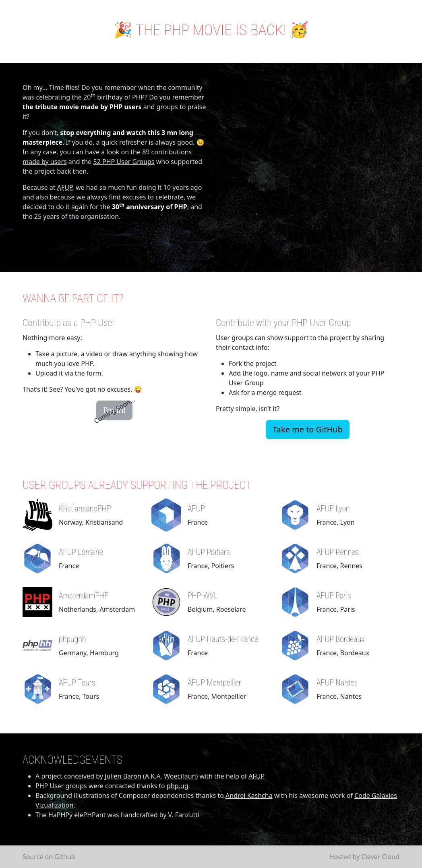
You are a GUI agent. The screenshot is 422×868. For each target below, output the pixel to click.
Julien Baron (123, 776)
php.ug (178, 786)
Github (65, 857)
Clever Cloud (380, 857)
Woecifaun (180, 776)
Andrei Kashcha (249, 795)
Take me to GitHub (308, 429)
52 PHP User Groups (124, 162)
